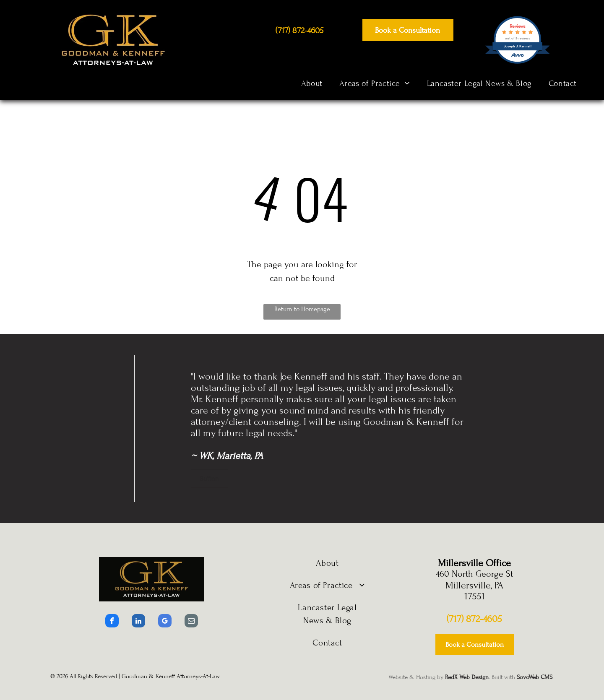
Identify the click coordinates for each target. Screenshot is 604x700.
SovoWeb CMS (535, 677)
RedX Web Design (467, 677)
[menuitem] (312, 83)
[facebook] (112, 622)
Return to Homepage (302, 309)
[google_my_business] (165, 622)
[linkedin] (138, 622)
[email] (191, 622)
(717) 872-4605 (474, 619)
